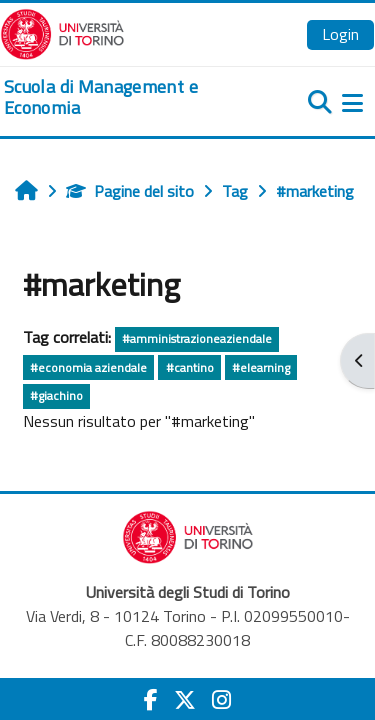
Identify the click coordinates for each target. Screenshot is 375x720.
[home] (125, 97)
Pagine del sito (130, 191)
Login (340, 34)
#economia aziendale (88, 367)
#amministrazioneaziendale (197, 338)
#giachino (56, 395)
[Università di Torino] (62, 32)
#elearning (261, 367)
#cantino (190, 367)
